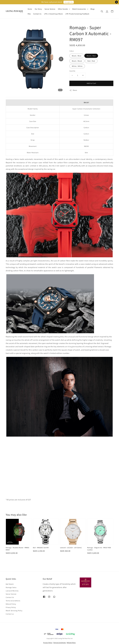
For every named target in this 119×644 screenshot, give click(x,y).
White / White (77, 66)
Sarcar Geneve (50, 9)
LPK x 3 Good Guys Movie (53, 14)
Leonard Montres (12, 591)
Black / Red (91, 56)
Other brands (63, 9)
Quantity (72, 71)
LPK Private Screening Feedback (77, 14)
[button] (102, 11)
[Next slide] (61, 59)
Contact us (10, 614)
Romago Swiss (11, 587)
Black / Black (77, 61)
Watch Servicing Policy (14, 611)
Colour (72, 51)
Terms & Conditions (13, 601)
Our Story (38, 9)
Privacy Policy (11, 607)
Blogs (93, 9)
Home (30, 9)
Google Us (69, 2)
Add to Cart (91, 83)
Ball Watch (10, 584)
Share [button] (73, 90)
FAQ (29, 14)
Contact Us (37, 14)
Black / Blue (77, 56)
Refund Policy (11, 604)
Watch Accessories (79, 9)
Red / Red (91, 61)
